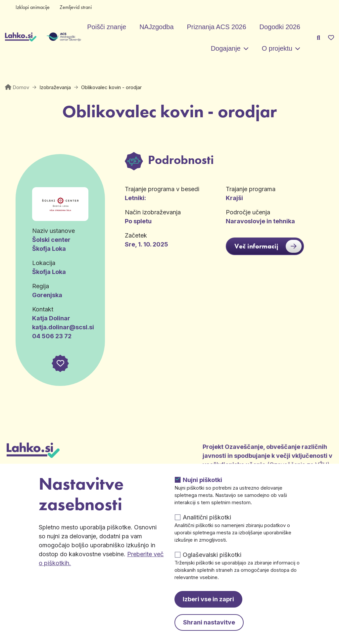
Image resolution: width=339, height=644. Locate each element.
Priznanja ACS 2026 (217, 27)
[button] (60, 363)
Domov (21, 87)
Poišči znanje (107, 27)
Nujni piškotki (202, 480)
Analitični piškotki (207, 517)
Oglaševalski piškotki (212, 555)
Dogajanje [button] (226, 48)
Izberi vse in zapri (208, 599)
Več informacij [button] (268, 246)
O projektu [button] (277, 48)
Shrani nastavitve (209, 622)
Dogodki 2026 (280, 27)
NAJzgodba (156, 27)
